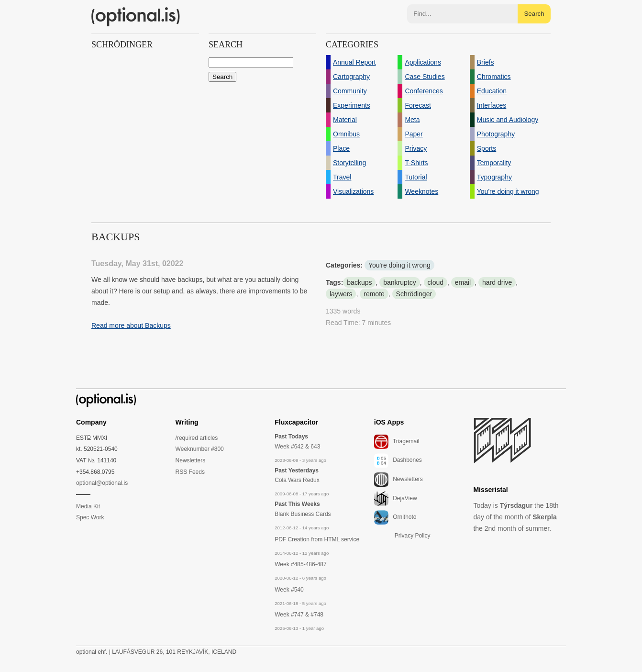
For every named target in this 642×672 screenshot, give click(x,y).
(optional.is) (136, 17)
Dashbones (398, 460)
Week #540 (289, 590)
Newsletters (191, 460)
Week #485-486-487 (301, 564)
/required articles (197, 438)
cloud (436, 282)
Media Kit (88, 506)
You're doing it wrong (399, 265)
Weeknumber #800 (200, 449)
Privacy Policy (413, 536)
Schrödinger (414, 294)
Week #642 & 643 (297, 447)
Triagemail (397, 442)
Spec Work (90, 517)
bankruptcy (399, 282)
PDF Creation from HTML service (317, 539)
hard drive (497, 282)
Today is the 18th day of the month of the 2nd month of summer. (516, 517)
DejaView (396, 499)
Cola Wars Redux (297, 480)
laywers (341, 294)
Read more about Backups (131, 325)
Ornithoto (395, 517)
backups (359, 282)
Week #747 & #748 (299, 615)
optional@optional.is (102, 483)
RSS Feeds (190, 472)
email (463, 282)
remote (374, 294)
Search (534, 14)
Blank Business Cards (303, 514)
